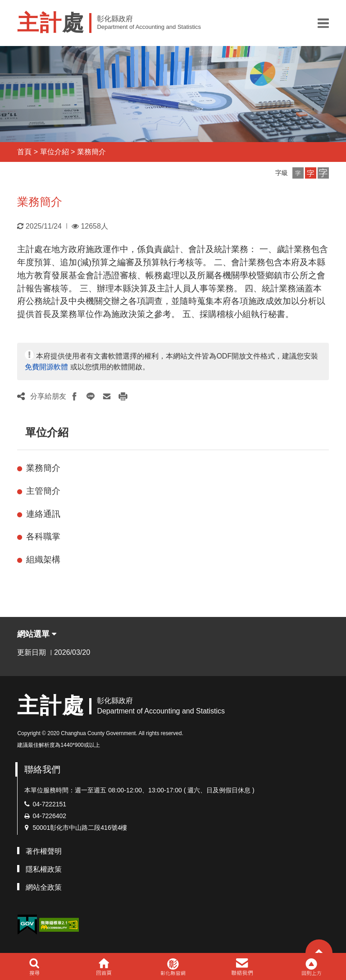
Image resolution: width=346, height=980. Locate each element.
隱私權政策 (44, 869)
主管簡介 (43, 491)
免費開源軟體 (46, 367)
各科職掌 (43, 536)
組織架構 (43, 559)
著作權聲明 (44, 851)
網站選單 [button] (37, 634)
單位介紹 (55, 152)
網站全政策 (44, 887)
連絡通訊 (43, 514)
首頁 (24, 152)
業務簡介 (91, 152)
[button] (323, 23)
